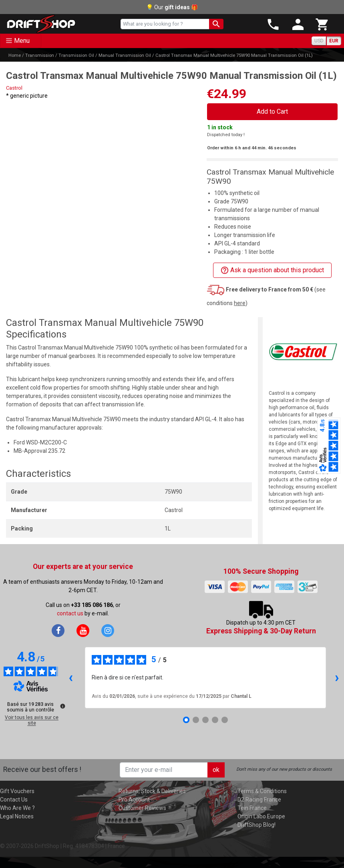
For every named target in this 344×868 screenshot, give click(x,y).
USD (319, 41)
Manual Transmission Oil (125, 55)
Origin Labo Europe (261, 816)
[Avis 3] (205, 720)
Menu (22, 41)
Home (15, 55)
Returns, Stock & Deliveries (152, 791)
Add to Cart (272, 112)
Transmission (40, 55)
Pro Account (134, 800)
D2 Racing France (259, 800)
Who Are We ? (17, 808)
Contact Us (14, 800)
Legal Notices (17, 816)
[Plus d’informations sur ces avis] (62, 705)
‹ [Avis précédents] (71, 677)
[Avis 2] (196, 720)
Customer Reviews (142, 808)
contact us (70, 613)
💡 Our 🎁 (172, 7)
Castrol (14, 88)
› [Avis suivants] (337, 677)
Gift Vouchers (17, 791)
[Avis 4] (215, 720)
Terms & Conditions (262, 791)
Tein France (252, 808)
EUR (334, 41)
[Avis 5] (225, 720)
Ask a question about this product (272, 270)
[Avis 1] (186, 720)
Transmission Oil (76, 55)
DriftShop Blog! (256, 825)
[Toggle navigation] (21, 41)
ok (216, 770)
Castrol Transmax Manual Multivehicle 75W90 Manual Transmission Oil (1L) (234, 55)
